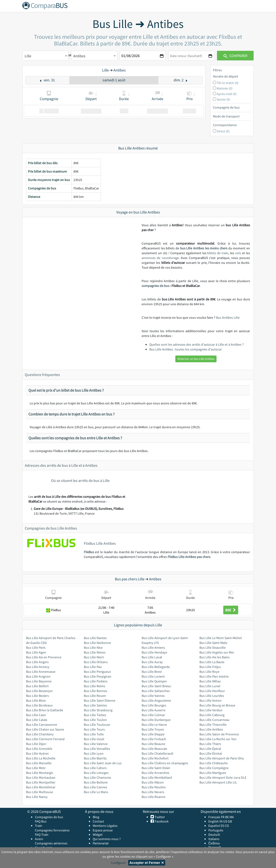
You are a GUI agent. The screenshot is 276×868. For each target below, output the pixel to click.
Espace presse (103, 830)
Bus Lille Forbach (154, 739)
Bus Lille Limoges (96, 773)
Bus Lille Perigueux (97, 672)
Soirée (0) (223, 99)
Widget (98, 835)
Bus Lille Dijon (36, 744)
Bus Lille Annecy (38, 667)
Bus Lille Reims (95, 686)
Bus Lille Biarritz (95, 758)
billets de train (218, 253)
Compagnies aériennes (51, 843)
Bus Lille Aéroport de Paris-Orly (222, 758)
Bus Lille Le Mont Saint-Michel (221, 638)
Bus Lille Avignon (38, 676)
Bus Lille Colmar (153, 715)
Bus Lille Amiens (153, 648)
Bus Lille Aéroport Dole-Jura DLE (223, 777)
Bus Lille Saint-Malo (213, 643)
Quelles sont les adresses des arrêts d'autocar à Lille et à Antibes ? (197, 344)
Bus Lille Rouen (95, 696)
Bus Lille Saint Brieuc (156, 686)
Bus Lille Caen (36, 715)
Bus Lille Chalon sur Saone (45, 729)
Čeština (214, 843)
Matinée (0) (225, 88)
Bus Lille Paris (36, 648)
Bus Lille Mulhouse (39, 792)
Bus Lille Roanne (154, 797)
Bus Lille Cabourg (212, 715)
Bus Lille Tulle (94, 734)
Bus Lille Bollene (96, 782)
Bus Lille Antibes (211, 729)
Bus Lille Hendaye (154, 652)
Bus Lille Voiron (210, 700)
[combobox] (46, 56)
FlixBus (89, 552)
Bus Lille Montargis (39, 773)
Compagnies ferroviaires (52, 830)
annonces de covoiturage (160, 258)
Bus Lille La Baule (212, 662)
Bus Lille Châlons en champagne (165, 763)
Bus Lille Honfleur (212, 691)
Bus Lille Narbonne (97, 643)
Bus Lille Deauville (213, 648)
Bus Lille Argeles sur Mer (217, 652)
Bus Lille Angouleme (156, 700)
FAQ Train (42, 835)
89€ (231, 610)
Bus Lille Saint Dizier (156, 768)
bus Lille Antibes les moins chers (204, 248)
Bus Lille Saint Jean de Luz (103, 763)
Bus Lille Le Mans (96, 792)
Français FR (216, 817)
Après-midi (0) (227, 94)
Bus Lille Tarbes (95, 715)
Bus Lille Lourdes (212, 696)
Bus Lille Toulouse (97, 725)
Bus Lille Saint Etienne (100, 700)
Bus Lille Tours (94, 729)
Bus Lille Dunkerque (156, 720)
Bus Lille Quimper (154, 681)
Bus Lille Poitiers (96, 681)
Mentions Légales (105, 826)
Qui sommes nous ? (107, 839)
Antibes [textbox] (79, 56)
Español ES (217, 826)
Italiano (214, 839)
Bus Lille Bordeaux (39, 705)
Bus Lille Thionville (213, 725)
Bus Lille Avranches (155, 773)
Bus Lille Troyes (153, 729)
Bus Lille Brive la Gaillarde (45, 710)
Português (216, 830)
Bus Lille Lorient (153, 676)
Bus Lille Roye (209, 672)
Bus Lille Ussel (94, 739)
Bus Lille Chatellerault (158, 753)
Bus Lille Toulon (95, 720)
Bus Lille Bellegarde (156, 667)
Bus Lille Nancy (37, 797)
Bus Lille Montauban (41, 777)
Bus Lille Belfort (37, 686)
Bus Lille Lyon (94, 753)
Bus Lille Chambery (40, 734)
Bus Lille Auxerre (154, 710)
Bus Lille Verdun (211, 710)
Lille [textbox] (28, 56)
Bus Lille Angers (37, 662)
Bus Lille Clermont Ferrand (45, 739)
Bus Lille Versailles (97, 749)
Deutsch (214, 835)
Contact (98, 821)
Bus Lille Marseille (39, 763)
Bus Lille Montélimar (41, 787)
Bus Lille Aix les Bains (214, 657)
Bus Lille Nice (93, 648)
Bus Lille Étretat (211, 753)
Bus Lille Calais (37, 720)
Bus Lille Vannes (153, 696)
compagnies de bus (155, 286)
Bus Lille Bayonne (39, 681)
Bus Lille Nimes (95, 652)
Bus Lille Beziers (37, 696)
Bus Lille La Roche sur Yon (218, 739)
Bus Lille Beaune (153, 744)
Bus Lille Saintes (95, 705)
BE (227, 817)
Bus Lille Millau (210, 681)
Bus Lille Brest (152, 672)
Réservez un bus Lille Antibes (196, 359)
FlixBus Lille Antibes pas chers (189, 557)
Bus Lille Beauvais (154, 749)
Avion (39, 839)
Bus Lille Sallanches (156, 691)
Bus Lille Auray (152, 662)
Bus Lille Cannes (95, 787)
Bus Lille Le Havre (154, 725)
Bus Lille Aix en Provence (44, 657)
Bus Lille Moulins (154, 787)
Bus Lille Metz (36, 768)
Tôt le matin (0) (228, 83)
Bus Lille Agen (36, 652)
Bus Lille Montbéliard (157, 777)
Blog (96, 817)
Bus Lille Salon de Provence (219, 734)
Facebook (161, 821)
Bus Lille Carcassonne (42, 725)
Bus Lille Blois (36, 700)
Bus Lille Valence (96, 744)
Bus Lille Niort (94, 657)
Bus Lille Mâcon (153, 782)
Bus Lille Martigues (213, 773)
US (225, 821)
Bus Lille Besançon (39, 691)
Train (39, 826)
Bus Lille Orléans (96, 662)
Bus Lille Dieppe (153, 734)
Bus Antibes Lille (228, 317)
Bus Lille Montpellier (41, 782)
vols (238, 253)
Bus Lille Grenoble (39, 749)
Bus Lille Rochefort (155, 758)
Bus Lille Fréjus (210, 667)
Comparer (235, 56)
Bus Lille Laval (152, 657)
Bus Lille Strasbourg (98, 710)
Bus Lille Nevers (153, 792)
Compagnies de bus (49, 817)
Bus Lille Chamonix (97, 777)
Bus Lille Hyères (37, 753)
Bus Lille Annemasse (41, 672)
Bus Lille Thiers (210, 744)
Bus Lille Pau (93, 667)
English (214, 821)
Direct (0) (223, 131)
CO (227, 826)
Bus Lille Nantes (95, 638)
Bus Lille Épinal (210, 749)
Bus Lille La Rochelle (41, 758)
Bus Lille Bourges (154, 705)
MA (232, 817)
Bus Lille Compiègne (214, 768)
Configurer (118, 863)
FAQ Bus (41, 821)
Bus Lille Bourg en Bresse (217, 705)
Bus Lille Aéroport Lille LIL (218, 782)
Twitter (159, 817)
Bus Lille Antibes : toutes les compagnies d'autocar (186, 349)
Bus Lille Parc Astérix (214, 676)
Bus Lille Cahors (95, 768)
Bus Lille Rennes (95, 691)
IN (221, 821)
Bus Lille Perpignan (98, 676)
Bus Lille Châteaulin (214, 763)
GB (230, 821)
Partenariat (101, 843)
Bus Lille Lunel (210, 686)
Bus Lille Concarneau (214, 720)
